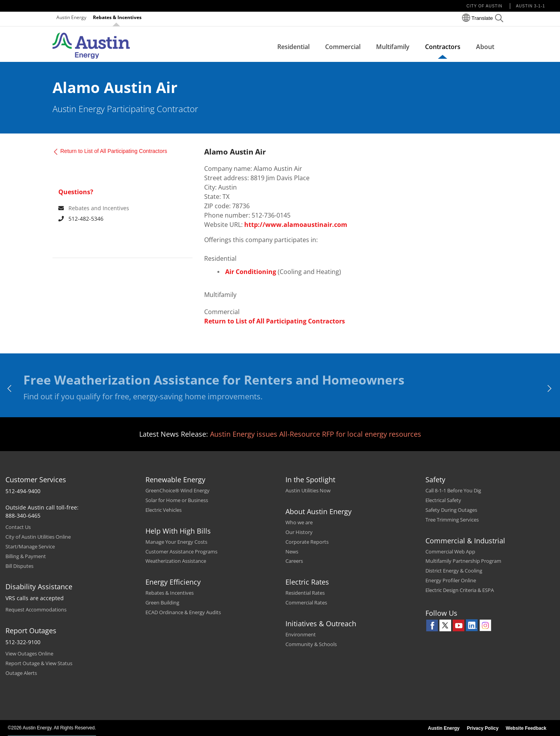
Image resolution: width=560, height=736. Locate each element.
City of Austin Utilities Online (38, 537)
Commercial (343, 47)
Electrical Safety (443, 500)
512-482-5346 (81, 219)
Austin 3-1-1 (531, 6)
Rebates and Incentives (99, 208)
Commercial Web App (450, 552)
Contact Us (18, 527)
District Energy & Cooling (454, 571)
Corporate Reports (307, 542)
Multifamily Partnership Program (463, 561)
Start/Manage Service (30, 546)
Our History (299, 532)
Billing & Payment (26, 556)
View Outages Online (29, 653)
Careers (294, 561)
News (292, 552)
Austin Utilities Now (308, 490)
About (485, 47)
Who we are (299, 522)
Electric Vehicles (164, 510)
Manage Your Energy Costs (176, 542)
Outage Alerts (21, 673)
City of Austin (485, 6)
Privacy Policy (482, 728)
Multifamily (393, 47)
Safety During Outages (451, 510)
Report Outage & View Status (39, 663)
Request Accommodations (36, 610)
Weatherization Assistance (176, 561)
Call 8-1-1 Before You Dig (453, 490)
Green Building (162, 603)
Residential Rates (305, 593)
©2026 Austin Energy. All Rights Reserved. (52, 728)
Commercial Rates (306, 603)
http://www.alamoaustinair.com (296, 225)
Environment (301, 634)
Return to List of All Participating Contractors (114, 151)
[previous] (10, 388)
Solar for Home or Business (177, 500)
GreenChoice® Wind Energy (178, 490)
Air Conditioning (251, 272)
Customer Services (36, 480)
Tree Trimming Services (452, 520)
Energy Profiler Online (451, 580)
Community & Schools (311, 644)
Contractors (443, 47)
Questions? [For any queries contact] (76, 192)
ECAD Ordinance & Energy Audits (183, 612)
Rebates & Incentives (117, 17)
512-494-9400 (23, 491)
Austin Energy (71, 17)
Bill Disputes (19, 566)
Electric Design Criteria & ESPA (460, 590)
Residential (293, 47)
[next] (550, 388)
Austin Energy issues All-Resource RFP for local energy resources (316, 434)
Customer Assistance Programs (181, 552)
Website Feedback (526, 728)
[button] (499, 19)
